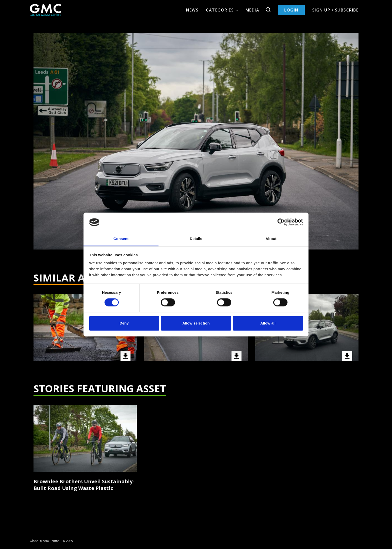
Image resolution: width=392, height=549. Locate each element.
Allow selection (196, 323)
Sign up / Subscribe (335, 10)
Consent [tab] (121, 239)
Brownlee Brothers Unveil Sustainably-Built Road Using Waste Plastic (84, 485)
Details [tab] (196, 239)
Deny (124, 323)
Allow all (268, 323)
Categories (222, 10)
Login (291, 10)
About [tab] (271, 239)
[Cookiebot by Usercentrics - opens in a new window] (281, 222)
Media (252, 10)
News (192, 10)
